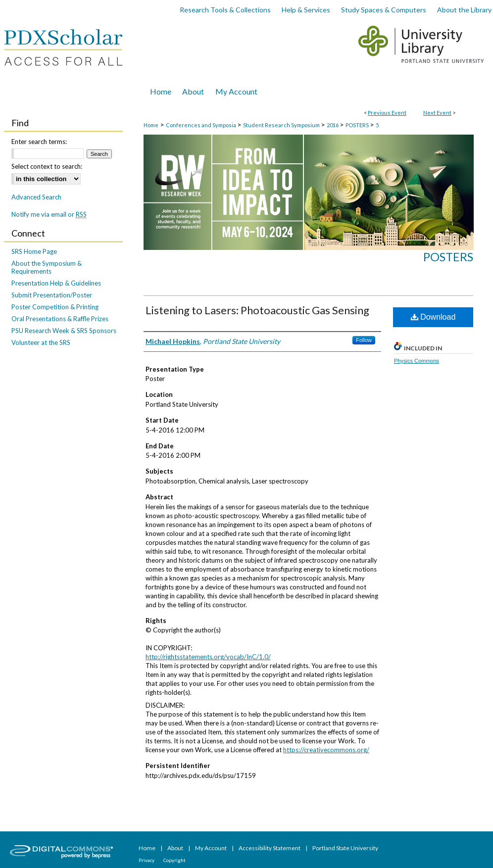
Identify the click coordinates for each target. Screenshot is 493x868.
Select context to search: (47, 166)
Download (433, 317)
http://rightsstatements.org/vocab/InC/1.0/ (208, 657)
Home (151, 125)
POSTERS (358, 125)
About (176, 848)
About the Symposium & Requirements (47, 267)
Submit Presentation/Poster (52, 295)
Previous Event (387, 113)
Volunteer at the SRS (41, 342)
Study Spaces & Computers (384, 10)
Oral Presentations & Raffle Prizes (60, 319)
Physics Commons (417, 361)
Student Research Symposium (282, 125)
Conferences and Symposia (201, 125)
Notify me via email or (49, 214)
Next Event (437, 113)
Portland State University (345, 848)
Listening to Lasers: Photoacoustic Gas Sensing (257, 310)
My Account (211, 848)
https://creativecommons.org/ (326, 750)
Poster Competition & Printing (55, 307)
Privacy (147, 860)
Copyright (174, 860)
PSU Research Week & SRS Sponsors (64, 331)
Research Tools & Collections (225, 10)
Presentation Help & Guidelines (56, 283)
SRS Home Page (34, 251)
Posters (448, 257)
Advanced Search (36, 197)
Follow (364, 340)
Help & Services (306, 10)
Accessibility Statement (270, 848)
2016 (333, 125)
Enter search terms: (39, 142)
